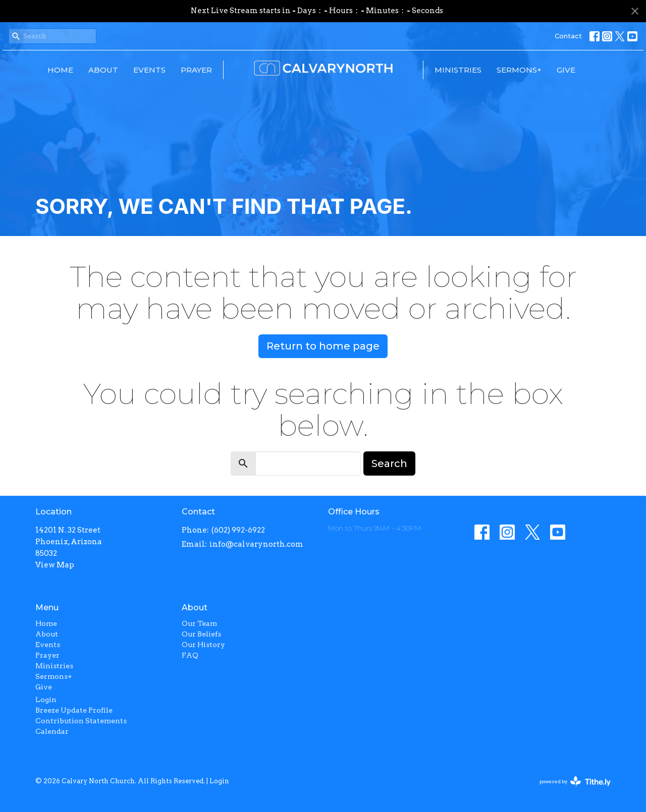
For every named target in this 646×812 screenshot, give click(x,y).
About (103, 70)
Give (566, 70)
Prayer (196, 70)
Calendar (52, 731)
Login (46, 700)
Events (149, 70)
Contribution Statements (81, 721)
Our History (203, 645)
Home (60, 70)
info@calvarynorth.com (256, 544)
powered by (575, 781)
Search (389, 463)
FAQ (190, 655)
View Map (55, 565)
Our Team (199, 623)
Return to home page (323, 346)
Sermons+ (519, 70)
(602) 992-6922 (238, 530)
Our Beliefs (201, 634)
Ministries (458, 70)
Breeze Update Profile (74, 710)
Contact (568, 36)
